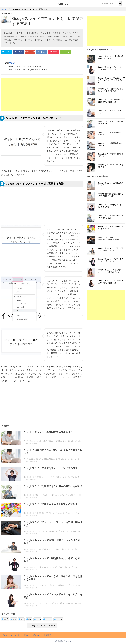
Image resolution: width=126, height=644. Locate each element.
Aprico (63, 4)
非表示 (12, 63)
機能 (29, 619)
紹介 (21, 619)
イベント (58, 619)
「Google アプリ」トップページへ (42, 626)
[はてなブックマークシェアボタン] (42, 52)
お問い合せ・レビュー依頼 (32, 635)
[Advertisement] (42, 94)
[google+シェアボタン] (30, 52)
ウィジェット (15, 635)
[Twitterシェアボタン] (7, 52)
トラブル (47, 619)
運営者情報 (47, 635)
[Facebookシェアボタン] (18, 52)
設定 (14, 619)
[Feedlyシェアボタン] (65, 52)
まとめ (37, 619)
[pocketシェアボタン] (54, 52)
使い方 (5, 619)
